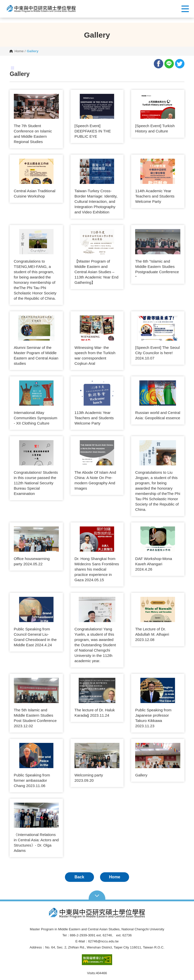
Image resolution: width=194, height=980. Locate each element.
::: (13, 68)
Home (19, 51)
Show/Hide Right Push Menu (185, 9)
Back (79, 877)
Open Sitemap (97, 895)
